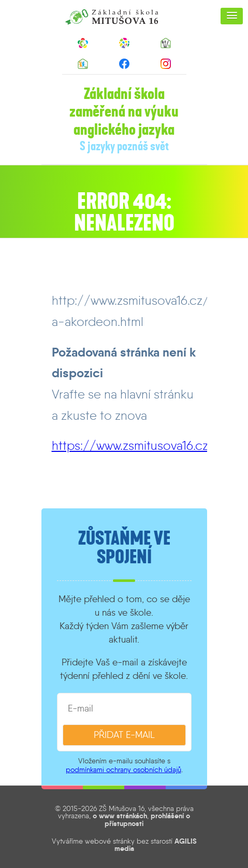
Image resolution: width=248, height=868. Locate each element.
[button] (232, 16)
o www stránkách (120, 816)
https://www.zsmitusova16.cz (130, 445)
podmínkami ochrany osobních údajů (123, 770)
